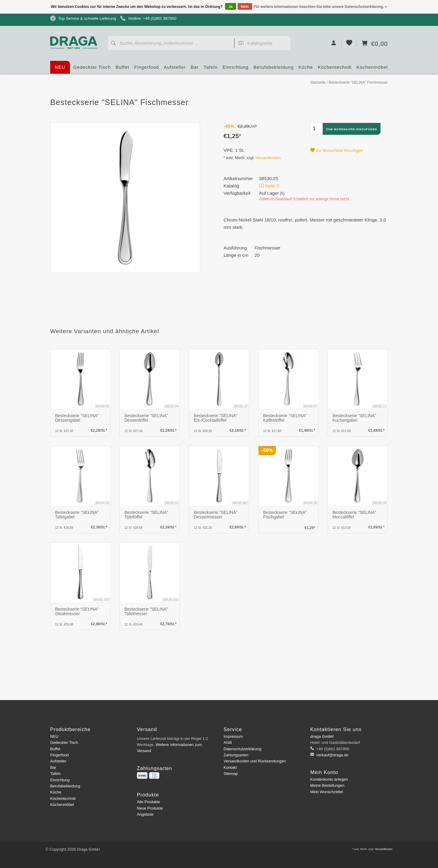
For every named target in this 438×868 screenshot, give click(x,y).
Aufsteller (175, 69)
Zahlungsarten (236, 755)
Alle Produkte (148, 802)
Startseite (318, 82)
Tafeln (210, 69)
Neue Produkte (150, 808)
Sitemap (231, 774)
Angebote (145, 814)
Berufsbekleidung (273, 69)
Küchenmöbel (372, 69)
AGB (228, 743)
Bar (195, 69)
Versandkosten (268, 158)
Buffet (122, 69)
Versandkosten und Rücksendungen (255, 761)
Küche (306, 69)
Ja (230, 7)
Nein (245, 7)
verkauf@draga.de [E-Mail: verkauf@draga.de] (332, 755)
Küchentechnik (335, 69)
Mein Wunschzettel (327, 792)
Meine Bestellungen (327, 785)
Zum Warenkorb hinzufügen (352, 129)
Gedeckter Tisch (92, 69)
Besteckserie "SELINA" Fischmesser (358, 82)
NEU (60, 67)
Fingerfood (147, 69)
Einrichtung (235, 69)
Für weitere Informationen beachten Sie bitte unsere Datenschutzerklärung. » (320, 7)
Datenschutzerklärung (242, 749)
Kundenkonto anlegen (329, 779)
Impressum (233, 736)
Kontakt (230, 767)
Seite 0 (269, 186)
